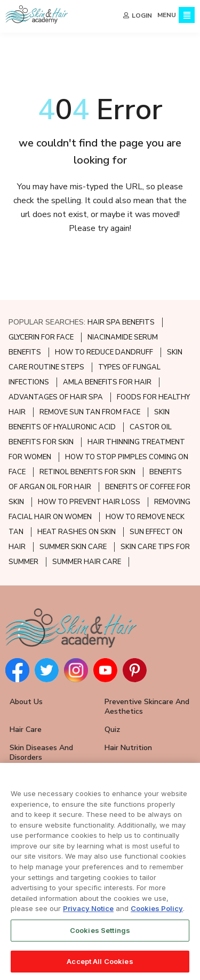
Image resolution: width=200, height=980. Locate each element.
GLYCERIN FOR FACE (41, 337)
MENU (167, 15)
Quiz (112, 730)
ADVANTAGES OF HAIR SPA (56, 397)
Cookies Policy (157, 912)
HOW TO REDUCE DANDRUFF (104, 352)
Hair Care (26, 730)
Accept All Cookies (100, 964)
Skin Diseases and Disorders (41, 753)
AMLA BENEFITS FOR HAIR (107, 382)
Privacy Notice (88, 912)
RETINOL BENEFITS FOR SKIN (87, 472)
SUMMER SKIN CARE (73, 547)
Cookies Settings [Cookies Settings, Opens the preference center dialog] (100, 933)
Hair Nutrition (128, 748)
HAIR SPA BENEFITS (121, 322)
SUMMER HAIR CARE (87, 562)
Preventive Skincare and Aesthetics (147, 707)
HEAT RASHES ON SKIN (77, 532)
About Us (26, 702)
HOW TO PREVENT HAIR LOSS (89, 502)
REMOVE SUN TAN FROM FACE (90, 412)
